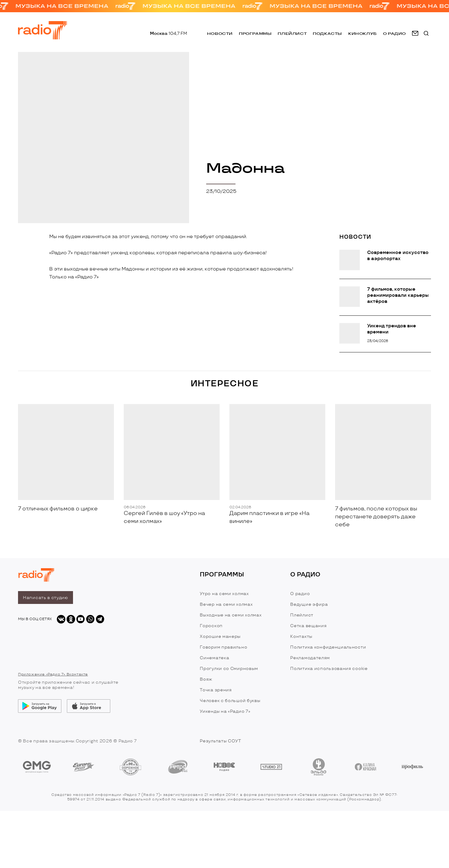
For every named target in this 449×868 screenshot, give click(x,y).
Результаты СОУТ (221, 741)
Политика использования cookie (329, 669)
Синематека (214, 658)
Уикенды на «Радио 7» (225, 711)
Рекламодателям (310, 658)
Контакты (301, 636)
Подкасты (327, 33)
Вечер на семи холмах (226, 604)
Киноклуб (363, 33)
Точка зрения (216, 690)
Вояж (206, 679)
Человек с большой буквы (230, 701)
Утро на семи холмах (224, 594)
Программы (255, 33)
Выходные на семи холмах (231, 615)
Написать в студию (46, 598)
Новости (220, 33)
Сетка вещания (308, 626)
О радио (300, 594)
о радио (394, 33)
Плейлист (292, 33)
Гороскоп (211, 626)
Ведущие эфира (309, 604)
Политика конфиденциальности (328, 647)
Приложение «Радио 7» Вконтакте (53, 674)
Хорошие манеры (220, 636)
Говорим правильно (223, 647)
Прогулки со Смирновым (229, 669)
